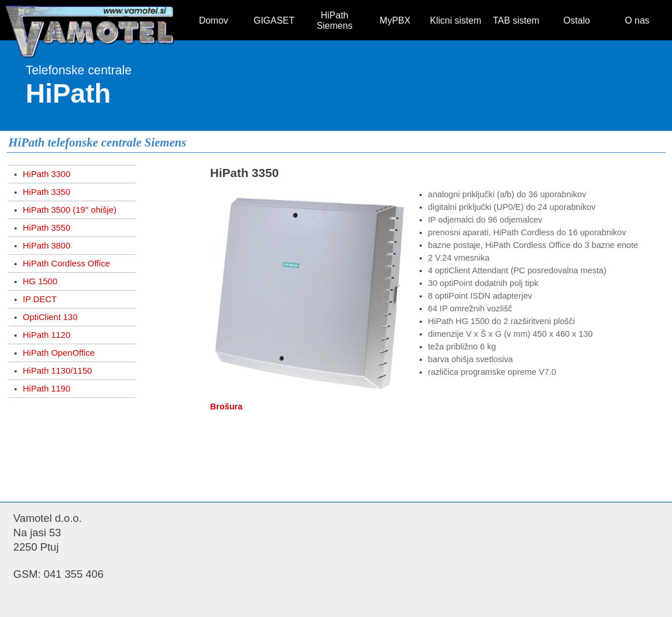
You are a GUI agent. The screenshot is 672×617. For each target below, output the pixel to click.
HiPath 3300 (47, 174)
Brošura (226, 407)
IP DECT (40, 299)
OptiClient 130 (50, 317)
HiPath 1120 (47, 335)
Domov (214, 20)
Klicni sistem (456, 20)
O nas (637, 20)
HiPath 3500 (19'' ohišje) (70, 210)
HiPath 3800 (47, 245)
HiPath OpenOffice (59, 353)
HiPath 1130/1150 (58, 370)
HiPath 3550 (47, 227)
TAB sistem (516, 20)
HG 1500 (40, 281)
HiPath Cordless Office (67, 263)
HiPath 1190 (47, 388)
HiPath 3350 (47, 192)
